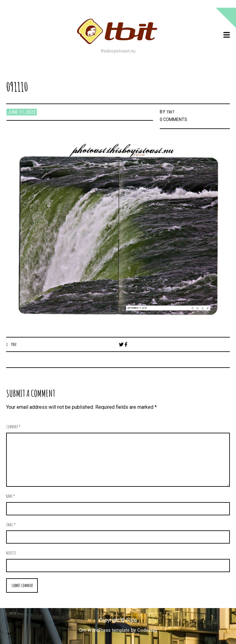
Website (11, 553)
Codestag (149, 631)
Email (11, 525)
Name (11, 496)
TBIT (171, 112)
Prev (14, 344)
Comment (13, 427)
